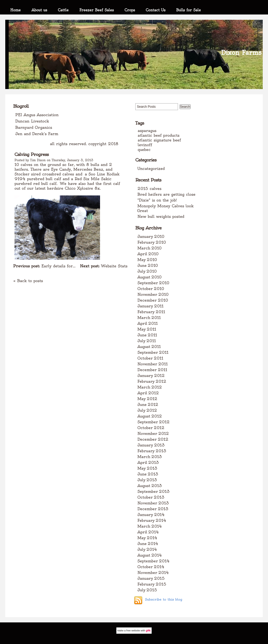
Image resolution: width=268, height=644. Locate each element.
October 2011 (150, 358)
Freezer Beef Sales (96, 10)
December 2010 (153, 300)
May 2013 (147, 468)
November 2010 (153, 294)
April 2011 (148, 323)
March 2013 (150, 457)
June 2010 (148, 266)
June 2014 (148, 544)
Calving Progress (32, 154)
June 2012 (148, 405)
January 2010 (151, 237)
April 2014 (148, 532)
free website (133, 630)
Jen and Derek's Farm (37, 134)
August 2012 (150, 416)
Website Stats (104, 266)
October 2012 (151, 428)
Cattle (63, 10)
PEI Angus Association (37, 115)
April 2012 (148, 393)
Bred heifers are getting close (166, 194)
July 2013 (147, 480)
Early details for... (44, 266)
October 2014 (151, 567)
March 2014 (150, 526)
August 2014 (150, 555)
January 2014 (151, 515)
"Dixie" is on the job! (157, 200)
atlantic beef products (159, 135)
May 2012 (147, 399)
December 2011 (152, 370)
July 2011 (147, 341)
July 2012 (147, 410)
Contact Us (156, 10)
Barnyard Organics (34, 127)
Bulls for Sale (188, 10)
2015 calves (149, 189)
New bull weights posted (161, 217)
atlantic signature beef (159, 140)
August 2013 (150, 486)
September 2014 (153, 561)
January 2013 (151, 445)
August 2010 (150, 277)
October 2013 (151, 497)
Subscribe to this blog (163, 599)
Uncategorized (151, 169)
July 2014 (147, 549)
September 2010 (153, 283)
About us (39, 10)
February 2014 (152, 520)
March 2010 (150, 248)
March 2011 (149, 318)
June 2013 (148, 474)
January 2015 (151, 578)
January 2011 (150, 306)
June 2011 (147, 335)
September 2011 (153, 352)
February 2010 (152, 242)
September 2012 (153, 422)
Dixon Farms (241, 53)
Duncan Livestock (32, 121)
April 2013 (148, 463)
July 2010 (147, 271)
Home (16, 10)
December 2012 (153, 439)
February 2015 (152, 584)
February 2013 (152, 451)
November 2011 (153, 364)
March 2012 (150, 387)
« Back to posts (28, 281)
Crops (130, 10)
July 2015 (147, 590)
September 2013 (153, 491)
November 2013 (153, 503)
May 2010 (147, 260)
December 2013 (153, 509)
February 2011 (151, 312)
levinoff (145, 145)
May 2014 (147, 538)
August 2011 (149, 347)
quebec (144, 150)
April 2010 (148, 254)
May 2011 (147, 329)
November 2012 (153, 434)
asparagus (147, 131)
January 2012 (151, 376)
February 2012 (152, 381)
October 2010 (151, 289)
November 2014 (153, 573)
